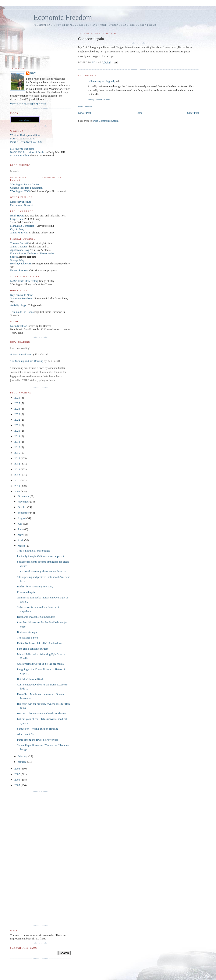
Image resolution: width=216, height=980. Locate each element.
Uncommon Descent (22, 205)
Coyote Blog (17, 229)
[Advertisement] (27, 859)
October (23, 507)
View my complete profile (28, 104)
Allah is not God (26, 734)
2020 (17, 431)
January (22, 762)
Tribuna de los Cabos (22, 312)
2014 (17, 464)
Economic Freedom (63, 18)
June (21, 529)
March (22, 546)
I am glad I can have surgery (33, 649)
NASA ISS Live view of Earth (27, 152)
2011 (17, 480)
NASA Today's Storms (23, 138)
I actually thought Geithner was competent (40, 556)
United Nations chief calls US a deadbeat (40, 643)
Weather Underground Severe (26, 135)
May (21, 535)
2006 (17, 780)
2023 (17, 414)
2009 (17, 491)
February (23, 756)
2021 (17, 425)
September (24, 513)
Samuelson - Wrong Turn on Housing (38, 729)
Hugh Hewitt (17, 216)
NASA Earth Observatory (24, 281)
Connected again (26, 592)
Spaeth (14, 257)
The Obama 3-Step (27, 638)
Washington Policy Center (25, 184)
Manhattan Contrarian (22, 226)
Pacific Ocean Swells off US (26, 142)
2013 (17, 469)
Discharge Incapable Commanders (36, 617)
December (24, 496)
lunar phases (25, 120)
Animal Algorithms (21, 354)
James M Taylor (19, 232)
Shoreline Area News (22, 298)
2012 (17, 475)
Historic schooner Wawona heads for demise (42, 713)
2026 (17, 398)
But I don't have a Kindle (31, 679)
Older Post (193, 113)
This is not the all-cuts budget (33, 551)
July (20, 524)
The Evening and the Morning (27, 361)
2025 (17, 403)
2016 (17, 453)
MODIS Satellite (20, 155)
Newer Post (84, 113)
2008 (17, 769)
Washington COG (20, 191)
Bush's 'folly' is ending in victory (35, 586)
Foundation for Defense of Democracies (32, 253)
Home (139, 113)
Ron (33, 73)
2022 (17, 420)
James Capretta (19, 246)
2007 (17, 774)
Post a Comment (85, 107)
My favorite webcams (22, 149)
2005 (17, 785)
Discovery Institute (21, 202)
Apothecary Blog (20, 250)
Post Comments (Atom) (106, 121)
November (24, 502)
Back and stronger (27, 632)
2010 (17, 486)
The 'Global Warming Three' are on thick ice (41, 571)
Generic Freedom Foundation (26, 188)
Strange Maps (18, 260)
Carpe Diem (17, 219)
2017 (17, 447)
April (21, 540)
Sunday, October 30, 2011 (99, 100)
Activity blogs (18, 305)
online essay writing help (101, 81)
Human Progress (19, 270)
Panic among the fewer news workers (38, 740)
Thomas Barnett (19, 243)
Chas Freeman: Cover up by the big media (40, 664)
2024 (17, 409)
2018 (17, 442)
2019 (17, 436)
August (22, 518)
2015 (17, 458)
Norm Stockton (19, 326)
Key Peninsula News (22, 295)
